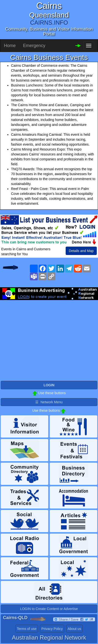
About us (74, 629)
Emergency (34, 46)
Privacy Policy (52, 629)
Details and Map (81, 251)
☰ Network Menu (49, 402)
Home (10, 46)
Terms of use (27, 629)
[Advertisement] (49, 339)
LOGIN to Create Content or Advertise (49, 609)
